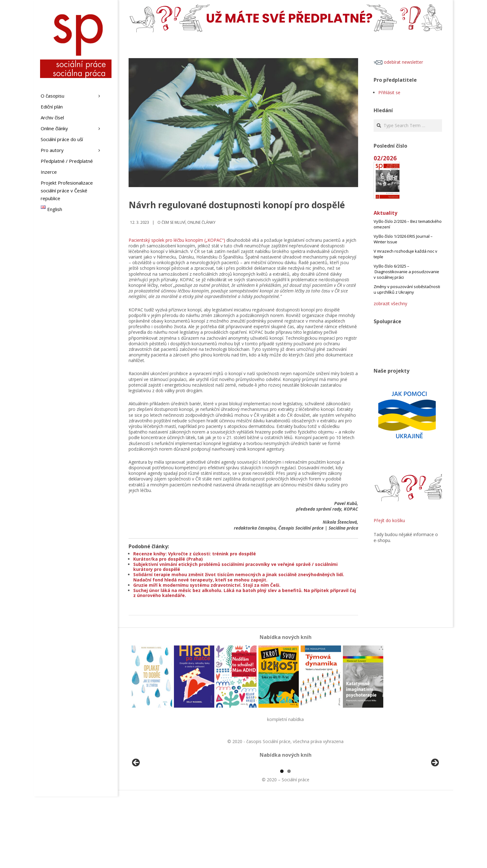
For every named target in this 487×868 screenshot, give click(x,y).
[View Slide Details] (153, 800)
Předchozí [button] (136, 799)
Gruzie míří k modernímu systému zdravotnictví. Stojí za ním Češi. (207, 585)
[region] (285, 800)
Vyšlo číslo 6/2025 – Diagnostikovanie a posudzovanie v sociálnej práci (406, 272)
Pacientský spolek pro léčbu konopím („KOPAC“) (177, 240)
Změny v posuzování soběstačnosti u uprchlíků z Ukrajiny (407, 289)
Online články (201, 222)
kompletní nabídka (285, 719)
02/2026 (385, 158)
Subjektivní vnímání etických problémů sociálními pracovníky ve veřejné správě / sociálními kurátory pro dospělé (235, 567)
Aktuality (385, 213)
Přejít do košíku (389, 520)
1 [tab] (282, 843)
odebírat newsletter (398, 62)
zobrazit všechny (390, 303)
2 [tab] (289, 843)
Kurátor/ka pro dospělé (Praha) (168, 559)
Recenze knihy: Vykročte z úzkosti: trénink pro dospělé (195, 554)
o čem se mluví (171, 222)
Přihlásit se (389, 92)
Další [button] (435, 799)
